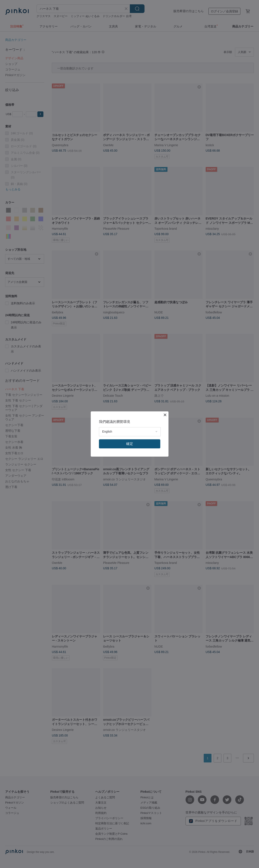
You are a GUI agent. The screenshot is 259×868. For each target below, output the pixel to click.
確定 (130, 444)
